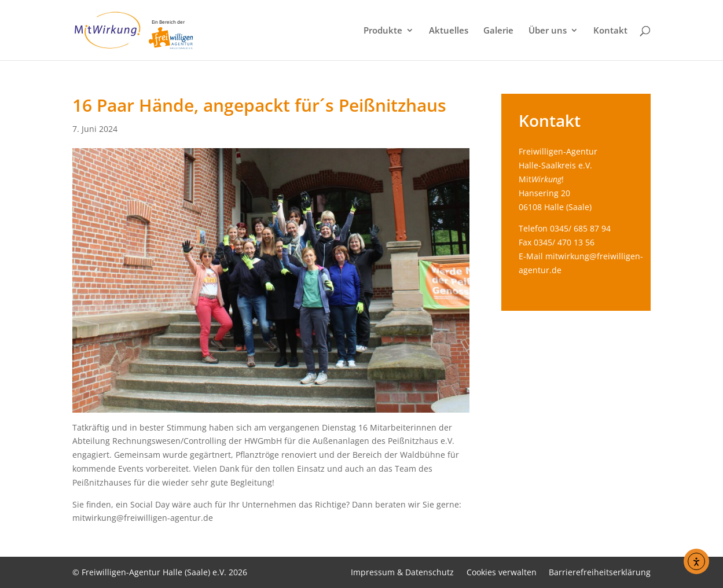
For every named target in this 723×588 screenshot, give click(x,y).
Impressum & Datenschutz (402, 572)
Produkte (383, 31)
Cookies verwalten (502, 572)
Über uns (548, 31)
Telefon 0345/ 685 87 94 (565, 228)
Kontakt (610, 31)
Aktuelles (449, 31)
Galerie (498, 31)
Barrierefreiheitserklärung (600, 572)
